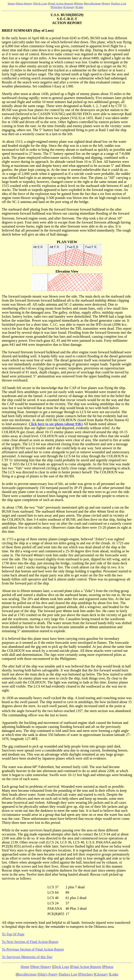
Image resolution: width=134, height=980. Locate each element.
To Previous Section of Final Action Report (33, 949)
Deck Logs (41, 3)
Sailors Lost (119, 3)
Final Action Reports (61, 3)
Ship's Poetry (48, 974)
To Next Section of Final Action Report (30, 942)
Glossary (70, 7)
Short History (25, 3)
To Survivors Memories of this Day (27, 957)
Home (11, 3)
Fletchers (57, 7)
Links (80, 7)
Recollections (93, 3)
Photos (79, 3)
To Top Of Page (13, 934)
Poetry (107, 3)
